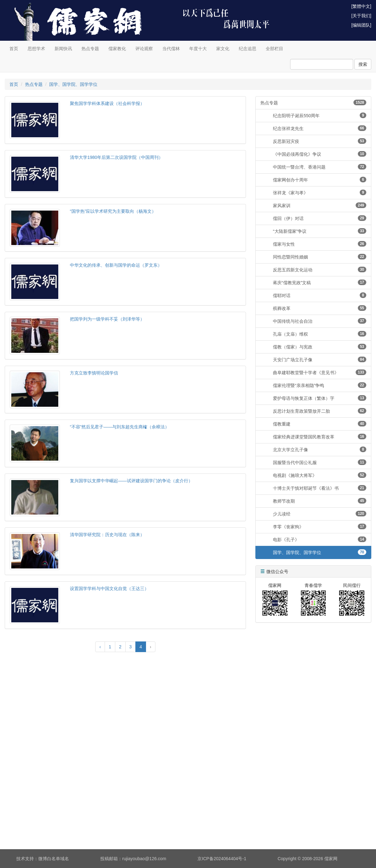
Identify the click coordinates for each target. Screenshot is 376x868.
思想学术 (36, 49)
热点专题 (90, 49)
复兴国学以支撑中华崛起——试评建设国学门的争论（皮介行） (131, 481)
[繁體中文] (361, 6)
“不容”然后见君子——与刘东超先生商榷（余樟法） (120, 427)
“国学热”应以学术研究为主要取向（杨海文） (113, 211)
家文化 (223, 49)
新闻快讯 (63, 49)
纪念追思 (248, 49)
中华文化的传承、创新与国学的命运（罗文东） (116, 265)
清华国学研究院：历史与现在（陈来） (107, 535)
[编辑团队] (361, 25)
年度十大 (198, 49)
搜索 (363, 64)
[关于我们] (361, 16)
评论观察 (144, 49)
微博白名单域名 (54, 859)
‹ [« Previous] (100, 647)
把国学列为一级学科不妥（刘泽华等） (107, 319)
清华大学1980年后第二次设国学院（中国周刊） (116, 157)
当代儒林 (171, 49)
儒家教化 (117, 49)
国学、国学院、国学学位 (73, 84)
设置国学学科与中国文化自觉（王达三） (109, 588)
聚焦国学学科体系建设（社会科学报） (107, 103)
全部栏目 (274, 49)
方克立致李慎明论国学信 (94, 373)
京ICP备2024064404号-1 (222, 859)
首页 (14, 49)
